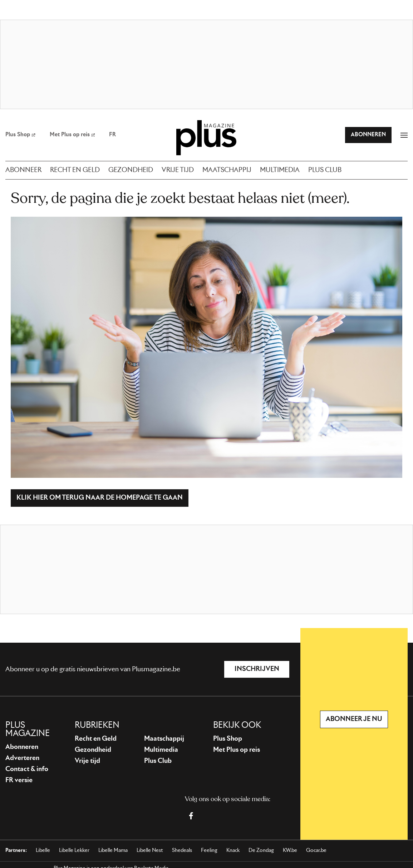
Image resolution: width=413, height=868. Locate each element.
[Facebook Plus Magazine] (191, 816)
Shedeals (182, 850)
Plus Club (158, 761)
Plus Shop (228, 739)
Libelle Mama (113, 850)
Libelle (43, 850)
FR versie (19, 780)
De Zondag (261, 850)
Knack (233, 850)
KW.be (290, 850)
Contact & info (27, 769)
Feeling (209, 850)
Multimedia (161, 750)
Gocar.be (316, 850)
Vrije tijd (87, 761)
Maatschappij (164, 739)
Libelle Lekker (74, 850)
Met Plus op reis (237, 750)
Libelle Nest (150, 850)
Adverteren (22, 758)
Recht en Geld (96, 739)
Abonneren (22, 747)
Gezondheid (93, 750)
